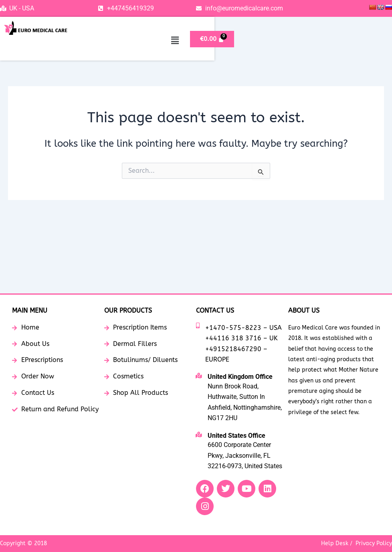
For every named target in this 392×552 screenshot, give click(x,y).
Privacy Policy (374, 543)
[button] (329, 40)
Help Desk (335, 543)
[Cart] (366, 39)
